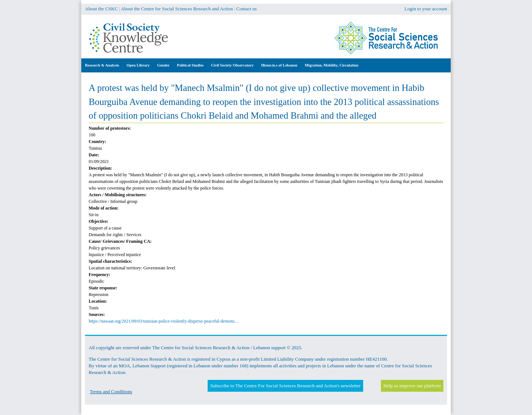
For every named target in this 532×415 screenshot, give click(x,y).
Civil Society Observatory (232, 65)
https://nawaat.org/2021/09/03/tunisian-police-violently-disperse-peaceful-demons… (164, 321)
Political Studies (190, 65)
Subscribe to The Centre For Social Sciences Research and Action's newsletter (285, 386)
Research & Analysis (102, 65)
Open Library (138, 65)
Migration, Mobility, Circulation (332, 65)
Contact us (247, 9)
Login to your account (426, 9)
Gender (163, 65)
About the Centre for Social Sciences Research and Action (177, 9)
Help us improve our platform (412, 386)
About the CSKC (101, 9)
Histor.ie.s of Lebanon (279, 65)
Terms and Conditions (111, 392)
